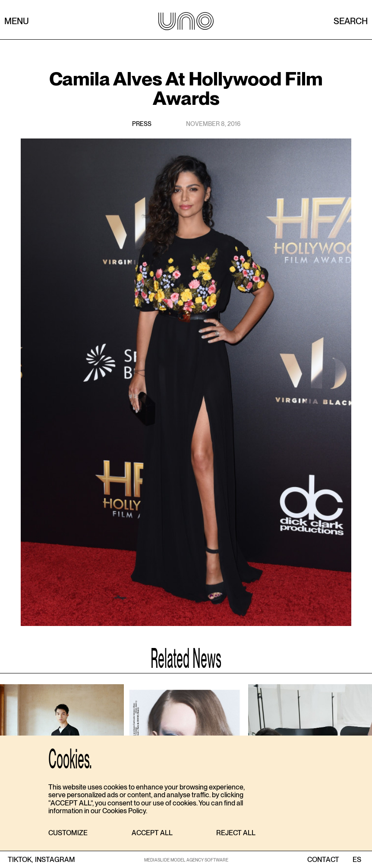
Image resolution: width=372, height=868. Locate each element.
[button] (68, 833)
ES (357, 860)
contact (323, 860)
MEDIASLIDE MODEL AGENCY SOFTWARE (186, 860)
